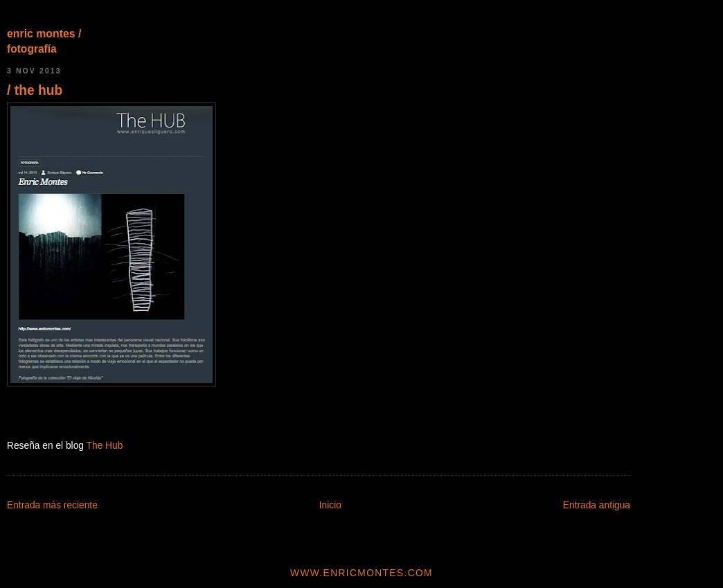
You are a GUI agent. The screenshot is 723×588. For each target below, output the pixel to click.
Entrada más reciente (52, 505)
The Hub (105, 446)
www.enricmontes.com (361, 573)
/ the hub (35, 90)
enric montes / (44, 34)
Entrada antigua (597, 505)
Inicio (330, 505)
